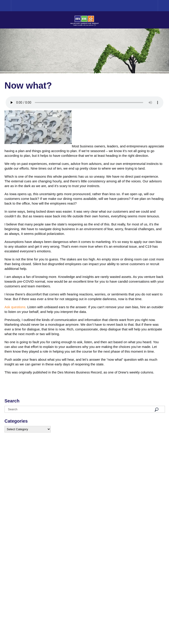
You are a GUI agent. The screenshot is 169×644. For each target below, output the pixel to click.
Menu (163, 6)
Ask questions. (15, 307)
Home (11, 5)
